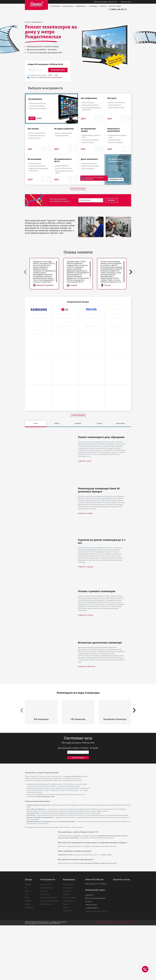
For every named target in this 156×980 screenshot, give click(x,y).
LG (26, 943)
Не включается (46, 939)
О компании (93, 6)
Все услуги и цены (78, 189)
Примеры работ (81, 6)
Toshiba (28, 959)
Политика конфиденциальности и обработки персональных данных (113, 976)
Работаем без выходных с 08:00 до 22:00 (105, 2)
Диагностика (68, 965)
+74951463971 (145, 967)
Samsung (28, 939)
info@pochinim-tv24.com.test (96, 966)
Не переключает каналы (49, 956)
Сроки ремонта (68, 956)
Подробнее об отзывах (85, 670)
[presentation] (25, 272)
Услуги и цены (55, 6)
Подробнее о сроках (85, 516)
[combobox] (91, 200)
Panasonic (28, 956)
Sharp (27, 952)
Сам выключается (47, 959)
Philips (27, 946)
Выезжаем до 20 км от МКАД (96, 939)
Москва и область (126, 2)
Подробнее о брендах (85, 568)
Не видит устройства (48, 952)
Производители (68, 6)
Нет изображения (47, 943)
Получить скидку (115, 6)
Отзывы (66, 962)
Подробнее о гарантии (86, 621)
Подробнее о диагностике (87, 721)
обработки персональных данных (53, 77)
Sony (27, 949)
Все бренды (29, 962)
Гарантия (66, 959)
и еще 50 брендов (78, 470)
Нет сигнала (45, 949)
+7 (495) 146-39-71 (117, 10)
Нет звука (44, 946)
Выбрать (111, 200)
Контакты (103, 6)
